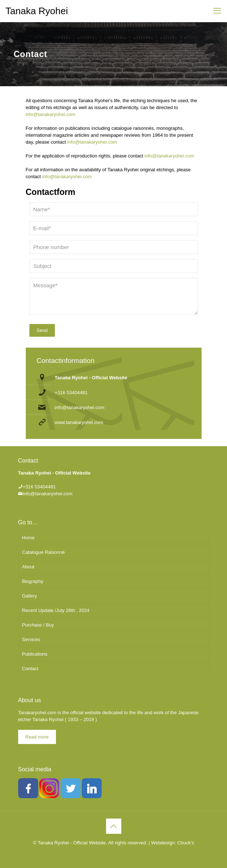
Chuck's (186, 843)
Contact (30, 669)
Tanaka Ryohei (37, 11)
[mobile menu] (217, 11)
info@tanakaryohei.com (51, 114)
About (28, 567)
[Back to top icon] (114, 826)
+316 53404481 (71, 393)
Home (29, 538)
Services (31, 639)
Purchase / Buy (38, 625)
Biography (33, 581)
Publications (35, 654)
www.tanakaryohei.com (79, 422)
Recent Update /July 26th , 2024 (56, 610)
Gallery (30, 596)
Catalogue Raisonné (44, 552)
